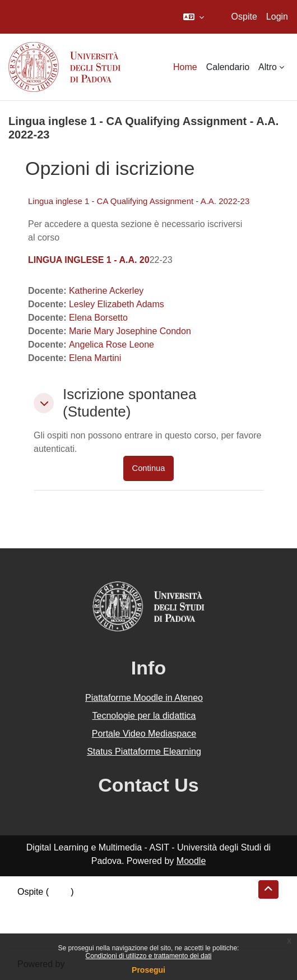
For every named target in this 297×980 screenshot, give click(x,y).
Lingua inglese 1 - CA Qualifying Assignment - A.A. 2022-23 (139, 201)
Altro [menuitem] (268, 67)
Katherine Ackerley (106, 291)
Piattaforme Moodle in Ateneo (144, 698)
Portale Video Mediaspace (144, 734)
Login (277, 17)
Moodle (191, 861)
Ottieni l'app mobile (55, 932)
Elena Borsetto (98, 318)
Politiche (34, 919)
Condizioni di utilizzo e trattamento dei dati (149, 956)
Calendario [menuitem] (228, 67)
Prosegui (148, 970)
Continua (149, 468)
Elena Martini (95, 358)
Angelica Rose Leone (112, 345)
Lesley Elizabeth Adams (117, 304)
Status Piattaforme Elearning (144, 752)
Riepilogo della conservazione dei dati (93, 905)
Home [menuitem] (185, 67)
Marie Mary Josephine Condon (130, 331)
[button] (194, 17)
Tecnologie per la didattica (144, 716)
